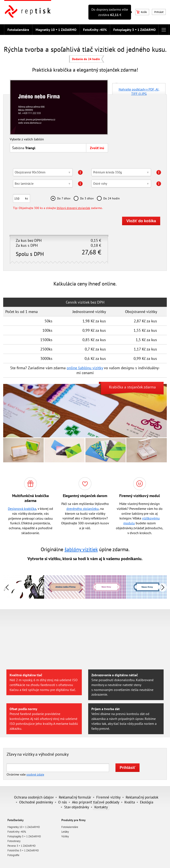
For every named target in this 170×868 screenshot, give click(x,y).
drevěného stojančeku (83, 509)
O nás (63, 802)
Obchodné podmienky (36, 802)
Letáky (65, 832)
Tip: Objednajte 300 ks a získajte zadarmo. (58, 208)
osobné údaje (35, 774)
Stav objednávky (77, 807)
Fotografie (13, 855)
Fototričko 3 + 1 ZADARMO (23, 850)
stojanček (135, 387)
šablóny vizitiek (81, 549)
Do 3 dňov (87, 198)
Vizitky (65, 836)
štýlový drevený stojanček (73, 208)
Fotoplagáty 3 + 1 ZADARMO (135, 30)
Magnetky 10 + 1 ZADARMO (56, 30)
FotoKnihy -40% (95, 30)
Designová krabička (22, 509)
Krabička (116, 387)
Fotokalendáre (18, 30)
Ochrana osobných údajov (34, 797)
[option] (65, 587)
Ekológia (147, 802)
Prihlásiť (159, 12)
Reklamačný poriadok (142, 797)
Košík (142, 12)
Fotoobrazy (14, 841)
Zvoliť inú (97, 148)
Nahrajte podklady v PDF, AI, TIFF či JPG (139, 91)
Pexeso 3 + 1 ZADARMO (22, 846)
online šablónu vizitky (85, 368)
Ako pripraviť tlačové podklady (96, 802)
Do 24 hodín (112, 198)
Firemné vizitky (108, 797)
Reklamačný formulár (75, 797)
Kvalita (130, 802)
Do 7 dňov (64, 198)
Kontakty (101, 807)
